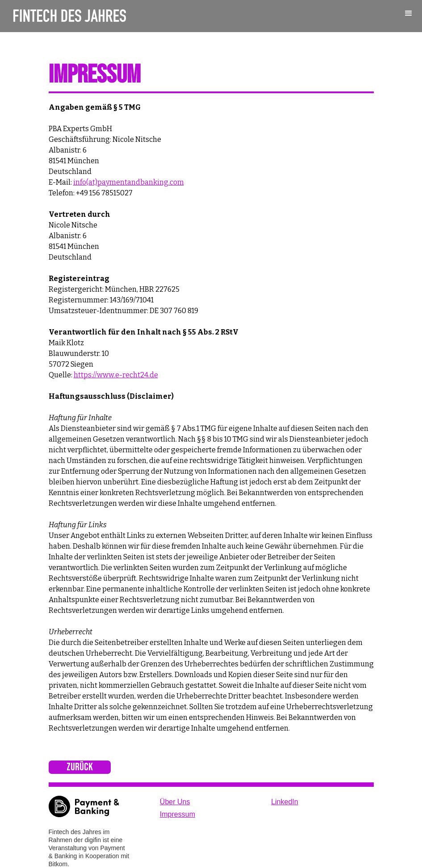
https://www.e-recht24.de (116, 375)
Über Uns (175, 802)
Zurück (80, 767)
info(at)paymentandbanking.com (129, 182)
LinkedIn (285, 802)
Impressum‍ (178, 814)
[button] (409, 13)
